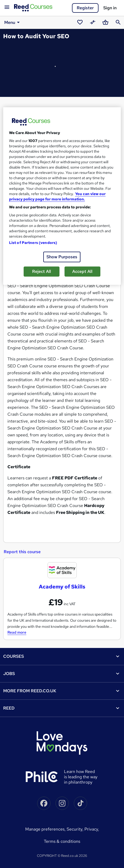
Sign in (110, 8)
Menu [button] (13, 22)
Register (85, 8)
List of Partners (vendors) (33, 243)
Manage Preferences (45, 829)
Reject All (42, 271)
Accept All (82, 271)
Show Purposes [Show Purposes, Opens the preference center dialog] (62, 257)
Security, (76, 829)
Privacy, (92, 829)
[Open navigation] (7, 7)
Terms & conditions (62, 841)
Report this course (22, 552)
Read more (17, 632)
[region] (62, 196)
